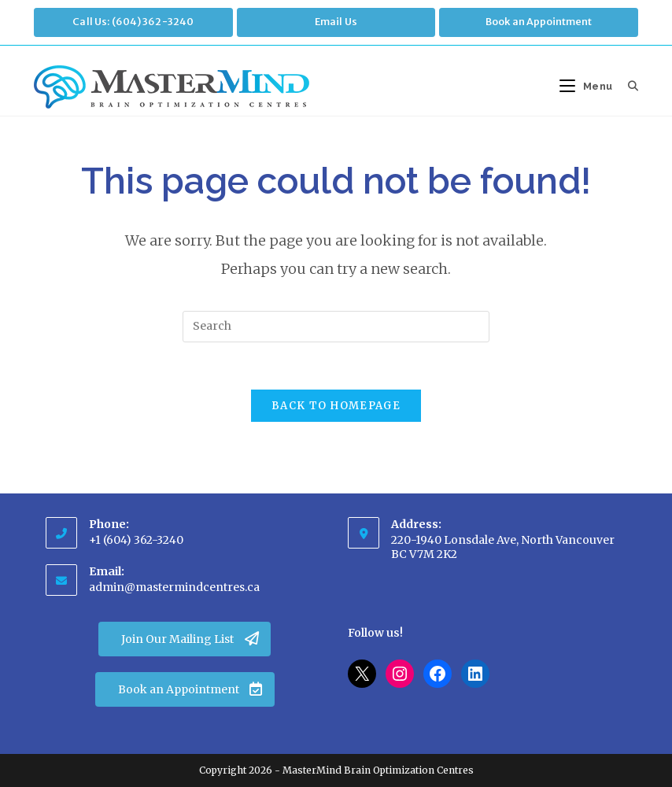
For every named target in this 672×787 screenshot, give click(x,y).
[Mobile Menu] (588, 86)
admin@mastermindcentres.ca (174, 587)
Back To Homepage (336, 406)
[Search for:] (628, 86)
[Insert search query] (336, 327)
